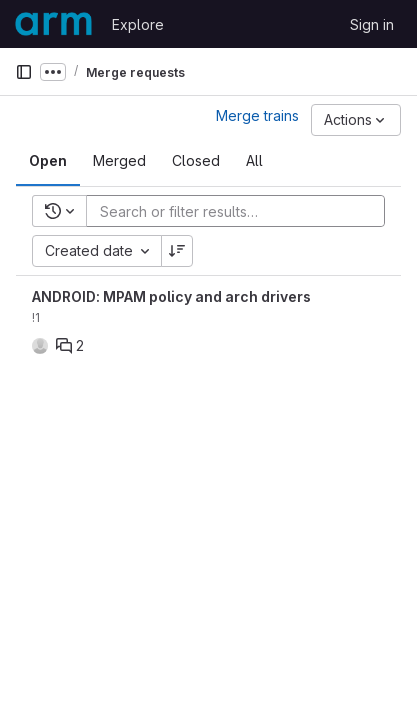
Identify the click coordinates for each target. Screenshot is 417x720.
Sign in (372, 24)
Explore (138, 24)
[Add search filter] (241, 211)
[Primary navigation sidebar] (24, 72)
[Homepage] (53, 24)
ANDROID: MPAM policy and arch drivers (171, 296)
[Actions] (356, 120)
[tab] (48, 161)
